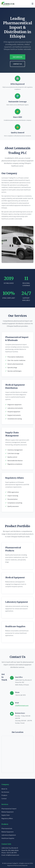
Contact (4, 798)
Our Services (18, 57)
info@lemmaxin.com (22, 705)
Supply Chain (6, 815)
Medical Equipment (8, 812)
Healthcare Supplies (8, 838)
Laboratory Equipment (9, 835)
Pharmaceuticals (7, 828)
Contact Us (17, 64)
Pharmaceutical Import (9, 809)
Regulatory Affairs (7, 818)
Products (4, 795)
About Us (4, 789)
